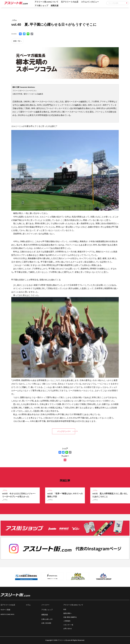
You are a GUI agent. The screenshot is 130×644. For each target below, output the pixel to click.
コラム (28, 605)
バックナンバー (64, 431)
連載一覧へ (17, 41)
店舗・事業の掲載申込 (70, 617)
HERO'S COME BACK (7, 614)
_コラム (5, 500)
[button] (127, 3)
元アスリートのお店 (8, 605)
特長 (65, 609)
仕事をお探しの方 (47, 619)
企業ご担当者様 (46, 623)
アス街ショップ (41, 6)
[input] (118, 3)
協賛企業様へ (68, 613)
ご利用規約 (67, 621)
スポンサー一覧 (68, 625)
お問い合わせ (68, 629)
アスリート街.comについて (73, 605)
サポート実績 (5, 610)
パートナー (45, 605)
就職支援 (55, 6)
